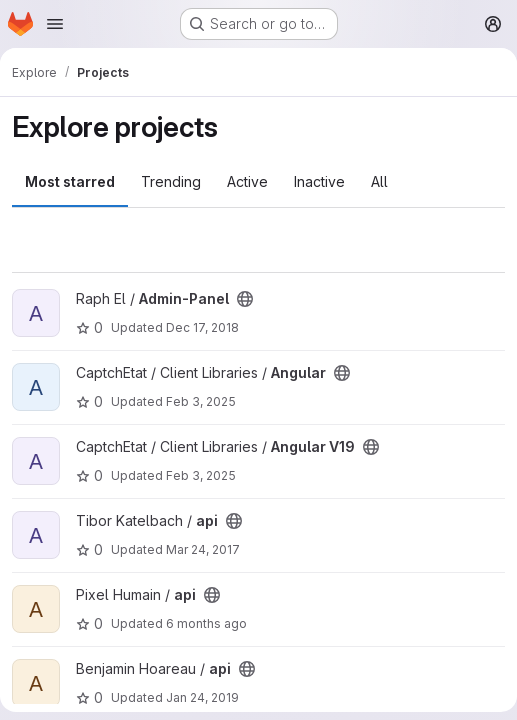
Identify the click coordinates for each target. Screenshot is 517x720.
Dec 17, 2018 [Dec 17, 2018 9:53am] (202, 327)
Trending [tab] (171, 181)
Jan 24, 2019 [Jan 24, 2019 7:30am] (202, 697)
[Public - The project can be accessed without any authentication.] (245, 299)
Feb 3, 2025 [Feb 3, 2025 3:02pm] (201, 401)
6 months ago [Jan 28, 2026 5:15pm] (206, 623)
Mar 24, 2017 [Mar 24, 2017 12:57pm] (203, 549)
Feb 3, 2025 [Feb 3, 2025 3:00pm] (201, 475)
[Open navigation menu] (55, 24)
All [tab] (379, 181)
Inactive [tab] (319, 181)
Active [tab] (247, 181)
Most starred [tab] (70, 181)
